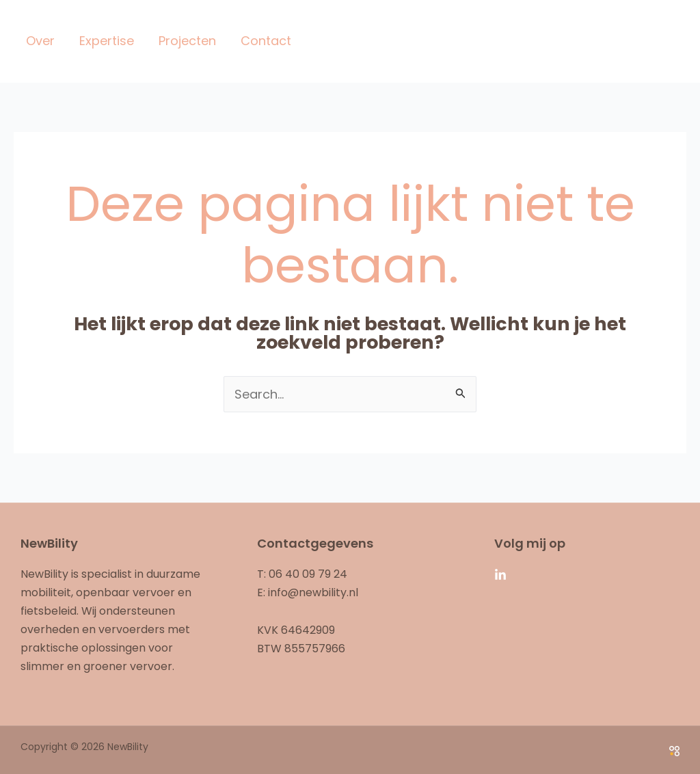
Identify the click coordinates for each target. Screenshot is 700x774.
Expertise (107, 41)
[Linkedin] (500, 575)
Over (40, 41)
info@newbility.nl (313, 592)
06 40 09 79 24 (308, 574)
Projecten (187, 41)
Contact (266, 41)
